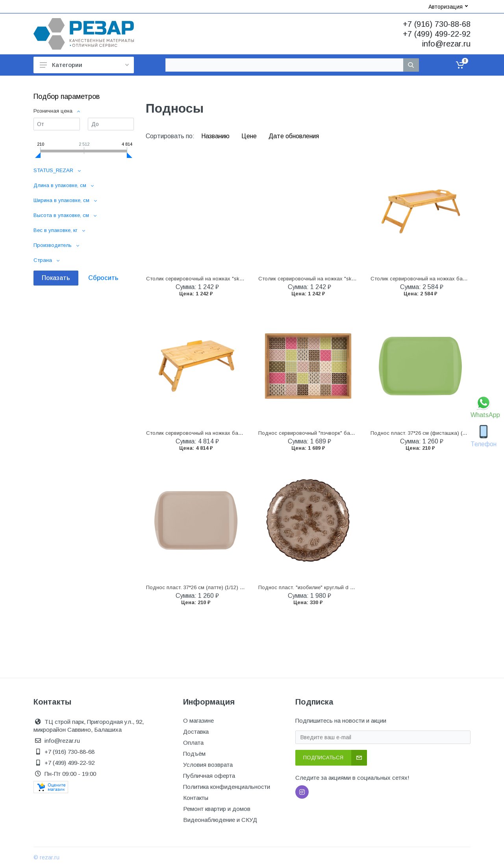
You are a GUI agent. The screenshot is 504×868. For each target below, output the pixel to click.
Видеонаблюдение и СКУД (220, 820)
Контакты (196, 798)
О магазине (198, 721)
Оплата (193, 743)
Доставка (196, 732)
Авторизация (448, 7)
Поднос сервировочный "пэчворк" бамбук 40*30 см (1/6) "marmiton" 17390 (349, 433)
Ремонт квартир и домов (217, 809)
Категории (84, 65)
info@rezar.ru (446, 44)
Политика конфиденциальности (227, 787)
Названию (216, 136)
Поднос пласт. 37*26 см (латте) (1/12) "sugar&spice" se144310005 (226, 587)
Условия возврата (208, 765)
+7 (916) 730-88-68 (437, 24)
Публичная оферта (209, 776)
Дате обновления (294, 136)
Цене (250, 136)
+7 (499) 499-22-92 (437, 34)
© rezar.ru (46, 857)
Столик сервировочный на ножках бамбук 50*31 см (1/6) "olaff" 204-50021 (236, 433)
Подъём (194, 754)
